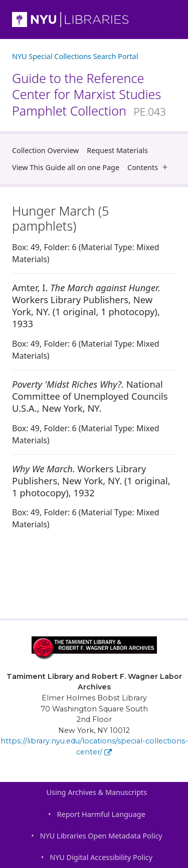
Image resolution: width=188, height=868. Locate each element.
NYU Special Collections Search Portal (75, 56)
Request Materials (117, 150)
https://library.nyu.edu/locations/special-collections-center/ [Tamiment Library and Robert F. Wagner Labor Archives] (94, 746)
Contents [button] (150, 167)
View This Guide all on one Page (66, 167)
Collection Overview (45, 150)
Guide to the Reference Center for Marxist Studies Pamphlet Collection (89, 94)
